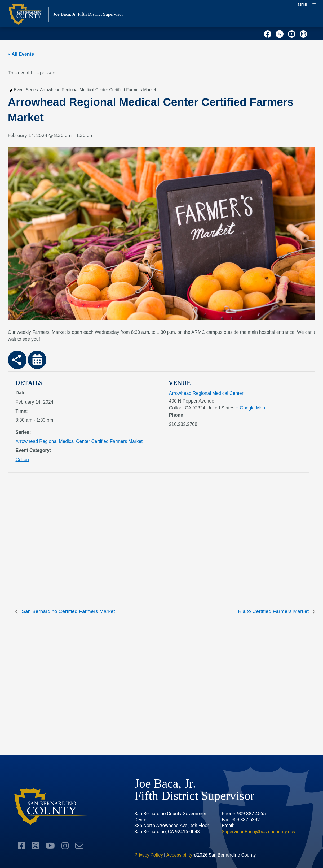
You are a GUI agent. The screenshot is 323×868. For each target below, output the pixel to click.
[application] (87, 535)
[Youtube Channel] (293, 33)
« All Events (21, 54)
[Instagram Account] (305, 33)
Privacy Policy (149, 855)
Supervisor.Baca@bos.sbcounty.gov (259, 832)
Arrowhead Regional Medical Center (206, 393)
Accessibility (179, 855)
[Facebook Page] (269, 33)
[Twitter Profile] (281, 33)
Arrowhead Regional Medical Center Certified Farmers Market (79, 441)
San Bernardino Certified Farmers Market (68, 611)
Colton (22, 460)
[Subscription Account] (79, 846)
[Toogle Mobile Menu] (307, 5)
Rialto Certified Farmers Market (274, 611)
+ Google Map (250, 408)
